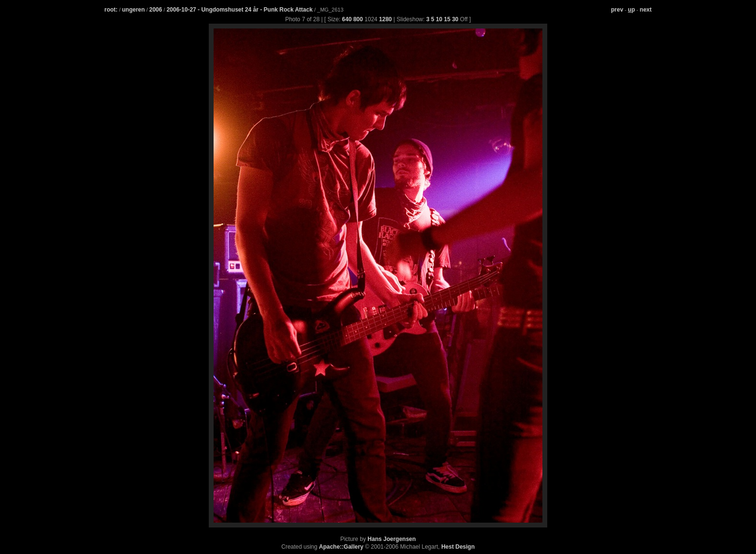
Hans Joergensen (391, 539)
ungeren (133, 10)
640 (347, 19)
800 (358, 19)
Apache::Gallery (341, 547)
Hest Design (458, 547)
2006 (156, 10)
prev (617, 10)
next (646, 10)
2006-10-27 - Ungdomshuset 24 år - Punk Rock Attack (240, 10)
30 (455, 19)
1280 (385, 19)
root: (111, 10)
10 (439, 19)
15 (447, 19)
